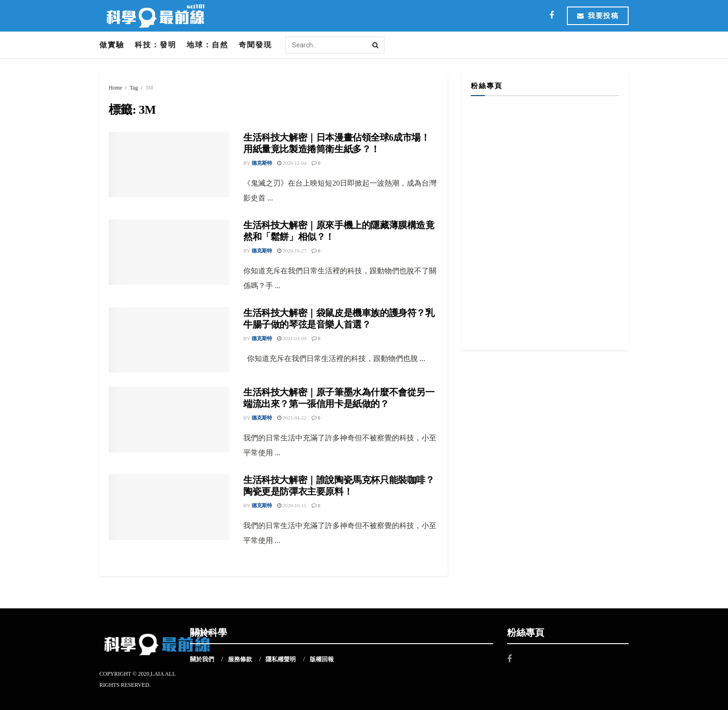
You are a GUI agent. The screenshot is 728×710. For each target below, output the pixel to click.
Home (115, 88)
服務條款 (240, 659)
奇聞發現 (255, 45)
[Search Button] (376, 45)
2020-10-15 (292, 505)
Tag (134, 88)
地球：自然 (208, 45)
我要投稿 (598, 16)
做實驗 (112, 45)
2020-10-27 (292, 251)
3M (149, 88)
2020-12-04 (292, 163)
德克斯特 (262, 163)
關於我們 (202, 659)
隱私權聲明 (281, 659)
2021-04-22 (292, 418)
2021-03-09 (292, 338)
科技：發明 (156, 45)
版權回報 (322, 659)
